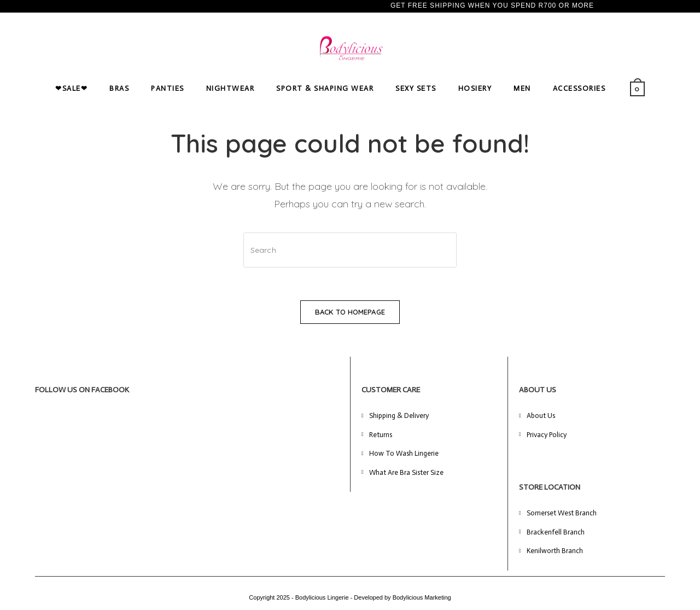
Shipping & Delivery (399, 416)
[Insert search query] (350, 250)
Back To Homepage (350, 312)
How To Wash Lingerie (404, 453)
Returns (381, 435)
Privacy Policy (547, 435)
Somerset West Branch (562, 513)
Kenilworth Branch (555, 551)
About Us (541, 416)
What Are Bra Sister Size (406, 472)
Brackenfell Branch (556, 532)
